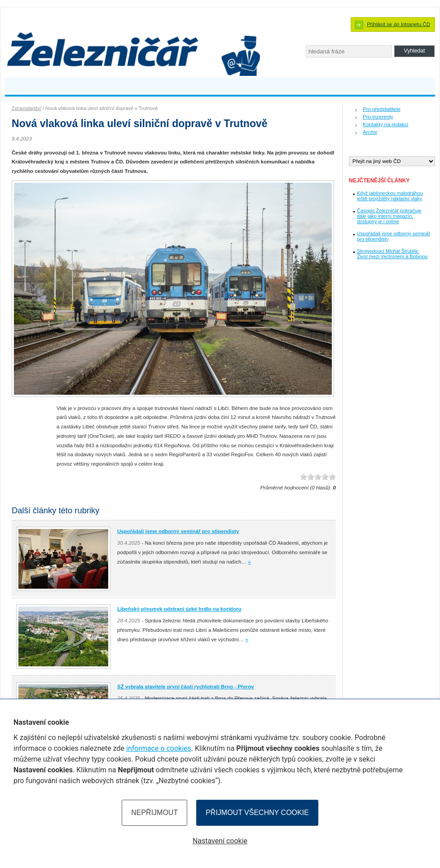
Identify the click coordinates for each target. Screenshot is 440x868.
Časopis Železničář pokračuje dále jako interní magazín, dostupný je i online (389, 216)
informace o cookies (159, 748)
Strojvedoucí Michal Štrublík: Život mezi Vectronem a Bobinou (392, 254)
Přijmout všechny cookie (257, 813)
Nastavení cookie (220, 841)
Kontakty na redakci (385, 124)
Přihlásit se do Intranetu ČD (398, 24)
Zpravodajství (26, 108)
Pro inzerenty (378, 117)
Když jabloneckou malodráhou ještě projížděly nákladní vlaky (390, 196)
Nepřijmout (154, 813)
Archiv (370, 132)
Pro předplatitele (382, 109)
